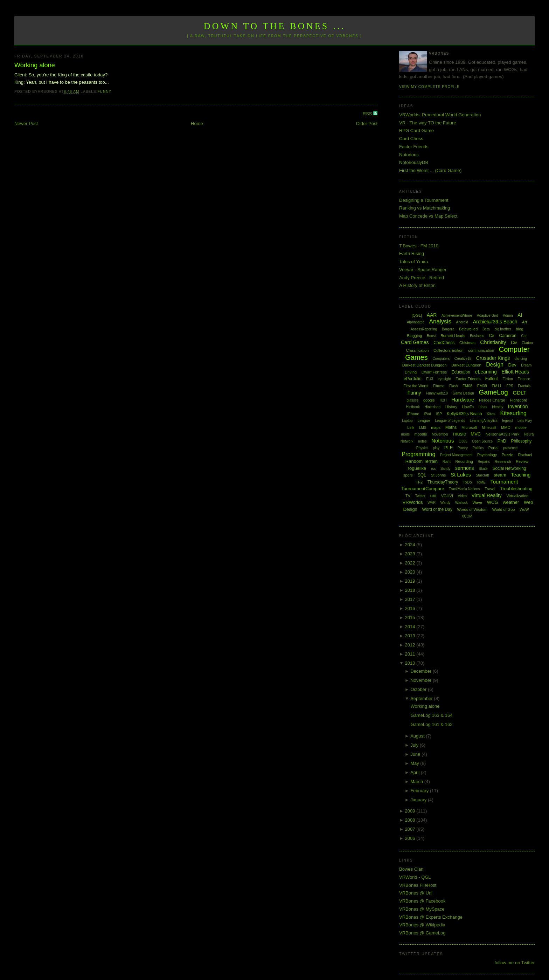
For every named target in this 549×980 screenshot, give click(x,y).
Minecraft (489, 428)
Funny (104, 92)
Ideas (483, 407)
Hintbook (413, 407)
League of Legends (450, 421)
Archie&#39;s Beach (495, 322)
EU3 (429, 379)
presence (510, 448)
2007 (411, 829)
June (416, 754)
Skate (483, 469)
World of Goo (504, 509)
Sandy (445, 469)
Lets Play (525, 421)
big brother (503, 329)
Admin (508, 316)
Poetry (463, 448)
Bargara (448, 329)
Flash (453, 386)
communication (481, 350)
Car (524, 336)
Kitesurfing (513, 413)
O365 (463, 441)
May (415, 763)
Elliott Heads (516, 372)
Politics (478, 448)
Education (461, 372)
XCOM (467, 516)
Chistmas (467, 343)
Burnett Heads (453, 336)
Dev (512, 365)
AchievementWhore (457, 316)
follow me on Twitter (515, 963)
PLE (449, 448)
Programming (418, 454)
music (460, 434)
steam (500, 475)
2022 (411, 563)
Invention (518, 406)
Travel (490, 489)
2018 (411, 590)
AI (520, 315)
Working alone (35, 65)
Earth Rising (412, 253)
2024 (411, 545)
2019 (411, 581)
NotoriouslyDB (414, 162)
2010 (411, 663)
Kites (491, 414)
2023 (411, 554)
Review (522, 461)
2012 (411, 645)
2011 (411, 654)
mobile (521, 427)
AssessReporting (424, 329)
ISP (439, 414)
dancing (521, 359)
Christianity (493, 342)
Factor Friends (414, 147)
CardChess (444, 343)
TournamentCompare (423, 489)
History (451, 407)
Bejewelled (468, 329)
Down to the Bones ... (275, 26)
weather (511, 502)
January (419, 800)
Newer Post (26, 124)
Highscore (519, 400)
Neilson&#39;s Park (503, 434)
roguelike (417, 468)
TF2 (419, 482)
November (422, 680)
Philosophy (522, 441)
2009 (411, 811)
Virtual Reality (487, 495)
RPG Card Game (416, 131)
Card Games (415, 342)
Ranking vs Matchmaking (425, 208)
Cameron (508, 336)
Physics (422, 448)
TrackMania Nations (464, 489)
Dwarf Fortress (434, 372)
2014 (411, 627)
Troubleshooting (516, 489)
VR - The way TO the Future (428, 123)
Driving (411, 372)
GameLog (493, 392)
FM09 (482, 386)
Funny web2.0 (437, 393)
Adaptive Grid (488, 316)
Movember (440, 434)
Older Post (367, 124)
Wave (477, 502)
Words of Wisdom (472, 509)
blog (520, 329)
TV (408, 496)
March (417, 782)
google (429, 400)
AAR (432, 315)
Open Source (482, 441)
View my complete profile (429, 87)
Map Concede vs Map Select (428, 216)
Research (503, 461)
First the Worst (416, 386)
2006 (411, 838)
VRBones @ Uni (416, 893)
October (419, 689)
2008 (411, 820)
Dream (526, 365)
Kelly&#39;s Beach (464, 414)
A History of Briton (417, 285)
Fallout (492, 379)
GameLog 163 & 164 (432, 715)
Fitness (439, 386)
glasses (412, 400)
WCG (493, 502)
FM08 (467, 386)
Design (495, 365)
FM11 (497, 386)
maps (436, 427)
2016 (411, 608)
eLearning (486, 372)
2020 (411, 572)
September (422, 698)
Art (524, 322)
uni (433, 496)
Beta (486, 329)
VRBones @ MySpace (422, 909)
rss (433, 469)
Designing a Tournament (424, 200)
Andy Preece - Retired (422, 278)
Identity (498, 407)
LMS (423, 428)
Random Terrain (422, 461)
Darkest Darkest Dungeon (425, 365)
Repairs (484, 462)
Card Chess (411, 139)
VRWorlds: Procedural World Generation (440, 115)
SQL (422, 475)
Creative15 (463, 359)
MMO (506, 427)
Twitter (420, 496)
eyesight (444, 379)
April (416, 772)
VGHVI (447, 496)
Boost (431, 336)
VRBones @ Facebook (422, 901)
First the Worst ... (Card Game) (430, 170)
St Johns (438, 475)
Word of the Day (437, 509)
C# (491, 336)
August (418, 736)
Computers (441, 359)
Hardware (463, 400)
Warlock (461, 503)
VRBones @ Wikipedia (422, 925)
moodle (421, 434)
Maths (451, 427)
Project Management (456, 455)
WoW (524, 509)
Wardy (446, 503)
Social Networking (509, 468)
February (420, 791)
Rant (447, 461)
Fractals (524, 386)
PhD (502, 441)
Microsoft (469, 427)
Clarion (527, 343)
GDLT (520, 393)
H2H (443, 400)
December (422, 671)
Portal (494, 448)
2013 (411, 636)
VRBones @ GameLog (422, 933)
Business (477, 336)
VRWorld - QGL (415, 877)
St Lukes (461, 475)
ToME (481, 482)
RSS (368, 114)
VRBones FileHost (418, 885)
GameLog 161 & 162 (432, 724)
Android (462, 322)
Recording (464, 461)
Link (411, 427)
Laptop (407, 421)
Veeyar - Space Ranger (423, 270)
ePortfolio (413, 379)
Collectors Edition (449, 350)
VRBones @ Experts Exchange (431, 917)
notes (422, 441)
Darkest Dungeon (466, 365)
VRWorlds (413, 502)
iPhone (413, 414)
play (436, 448)
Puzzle (508, 455)
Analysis (440, 321)
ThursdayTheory (443, 482)
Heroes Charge (492, 400)
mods (405, 434)
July (415, 745)
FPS (510, 386)
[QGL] (417, 315)
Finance (524, 379)
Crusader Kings (493, 358)
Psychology (487, 455)
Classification (418, 350)
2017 (411, 599)
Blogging (415, 336)
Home (197, 124)
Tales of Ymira (414, 262)
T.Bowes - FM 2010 (419, 246)
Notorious (409, 155)
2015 (411, 618)
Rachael (525, 455)
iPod (428, 414)
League (424, 420)
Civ (514, 343)
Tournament (504, 482)
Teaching (521, 475)
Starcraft (482, 475)
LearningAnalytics (484, 421)
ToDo (467, 482)
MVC (476, 434)
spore (408, 475)
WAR (432, 503)
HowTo (468, 407)
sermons (465, 468)
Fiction (508, 379)
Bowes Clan (411, 869)
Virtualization (517, 496)
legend (507, 421)
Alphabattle (416, 322)
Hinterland (433, 407)
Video (462, 496)
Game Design (463, 393)
